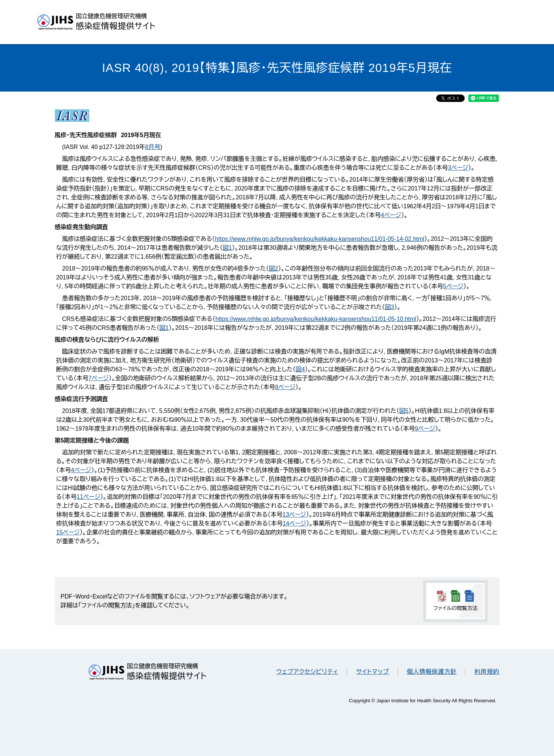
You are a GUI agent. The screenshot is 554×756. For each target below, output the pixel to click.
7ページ (98, 378)
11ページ (89, 497)
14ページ (295, 523)
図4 (300, 369)
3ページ (458, 168)
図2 (274, 268)
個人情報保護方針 (432, 672)
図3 (390, 307)
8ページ (285, 387)
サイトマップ (373, 672)
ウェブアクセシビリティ (307, 672)
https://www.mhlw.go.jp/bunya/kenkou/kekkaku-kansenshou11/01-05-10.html (316, 319)
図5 (404, 411)
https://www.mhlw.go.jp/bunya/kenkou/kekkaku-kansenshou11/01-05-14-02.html (320, 239)
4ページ (391, 215)
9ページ (425, 429)
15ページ (68, 532)
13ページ (294, 515)
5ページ (453, 286)
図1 (227, 248)
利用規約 (487, 672)
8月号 (153, 147)
